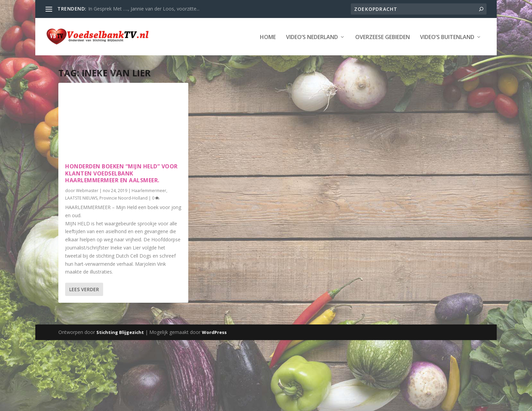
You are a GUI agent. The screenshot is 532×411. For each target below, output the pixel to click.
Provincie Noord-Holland (123, 197)
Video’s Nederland (312, 37)
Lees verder (84, 289)
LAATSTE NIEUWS (81, 197)
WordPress (214, 332)
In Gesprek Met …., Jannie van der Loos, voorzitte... (144, 9)
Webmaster (87, 190)
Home (268, 37)
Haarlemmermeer (149, 190)
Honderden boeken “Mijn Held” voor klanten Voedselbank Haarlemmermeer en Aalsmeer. (121, 173)
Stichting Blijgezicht (120, 332)
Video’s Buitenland (447, 37)
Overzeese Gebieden (383, 37)
